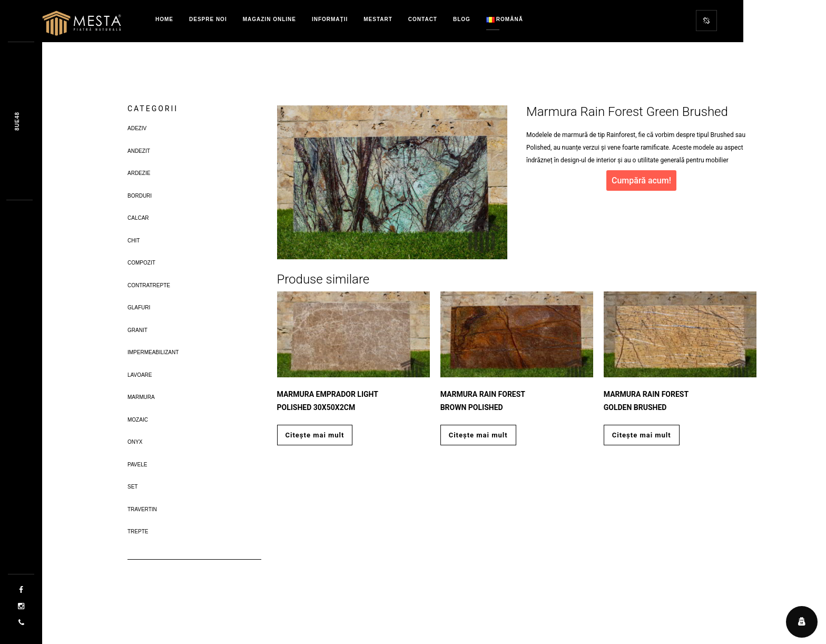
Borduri (140, 196)
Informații (330, 19)
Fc (17, 121)
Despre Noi (208, 19)
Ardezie (139, 173)
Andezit (139, 151)
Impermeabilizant (153, 352)
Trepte (138, 531)
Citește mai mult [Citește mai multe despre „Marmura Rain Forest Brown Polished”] (478, 435)
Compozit (141, 263)
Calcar (138, 218)
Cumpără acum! (641, 180)
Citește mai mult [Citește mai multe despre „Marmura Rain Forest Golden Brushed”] (642, 435)
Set (132, 487)
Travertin (142, 509)
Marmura (141, 397)
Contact (423, 19)
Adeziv (137, 128)
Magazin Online (269, 19)
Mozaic (138, 420)
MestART (378, 19)
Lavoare (140, 375)
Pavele (137, 465)
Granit (137, 330)
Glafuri (139, 308)
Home (164, 19)
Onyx (135, 442)
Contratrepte (149, 285)
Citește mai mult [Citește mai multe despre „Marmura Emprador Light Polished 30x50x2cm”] (315, 435)
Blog (462, 19)
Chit (134, 241)
